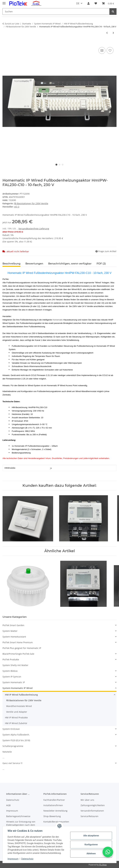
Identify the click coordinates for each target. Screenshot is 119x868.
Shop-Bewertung (52, 816)
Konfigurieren (91, 845)
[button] (88, 3)
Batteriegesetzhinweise (18, 816)
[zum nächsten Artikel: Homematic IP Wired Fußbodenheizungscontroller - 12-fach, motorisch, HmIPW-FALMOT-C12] (113, 33)
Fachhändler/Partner (54, 800)
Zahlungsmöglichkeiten (93, 805)
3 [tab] (63, 165)
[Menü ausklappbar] (4, 2)
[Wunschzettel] (96, 3)
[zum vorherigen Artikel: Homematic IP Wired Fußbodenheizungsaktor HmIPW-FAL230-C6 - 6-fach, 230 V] (107, 33)
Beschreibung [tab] (11, 264)
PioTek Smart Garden (13, 625)
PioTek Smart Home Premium (18, 642)
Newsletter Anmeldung (55, 811)
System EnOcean (11, 729)
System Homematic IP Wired (18, 688)
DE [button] (78, 3)
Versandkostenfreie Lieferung (34, 229)
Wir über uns (87, 800)
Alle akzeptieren (91, 836)
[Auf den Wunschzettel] (110, 50)
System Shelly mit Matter (15, 665)
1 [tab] (56, 165)
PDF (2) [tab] (101, 264)
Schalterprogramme (13, 746)
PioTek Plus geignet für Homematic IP (22, 648)
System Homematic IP (14, 682)
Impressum (13, 859)
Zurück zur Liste (12, 24)
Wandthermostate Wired (19, 706)
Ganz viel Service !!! (12, 763)
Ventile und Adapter (17, 712)
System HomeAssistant (14, 637)
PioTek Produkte (11, 659)
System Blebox (10, 671)
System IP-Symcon (12, 677)
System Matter (10, 631)
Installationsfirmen (53, 805)
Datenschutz (27, 859)
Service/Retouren (89, 816)
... (3, 757)
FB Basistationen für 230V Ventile (31, 203)
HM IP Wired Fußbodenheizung (21, 695)
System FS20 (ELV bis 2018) (16, 740)
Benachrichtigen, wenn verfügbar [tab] (70, 264)
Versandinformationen (92, 811)
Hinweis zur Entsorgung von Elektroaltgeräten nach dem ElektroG (21, 825)
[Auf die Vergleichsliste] (102, 50)
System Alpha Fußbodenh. (16, 735)
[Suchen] (56, 11)
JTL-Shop (103, 865)
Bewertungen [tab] (34, 264)
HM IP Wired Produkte (16, 717)
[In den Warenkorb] (5, 43)
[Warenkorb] (108, 3)
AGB (8, 805)
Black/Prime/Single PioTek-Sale (18, 654)
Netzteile (7, 752)
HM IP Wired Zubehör (16, 723)
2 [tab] (59, 165)
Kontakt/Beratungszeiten (56, 822)
